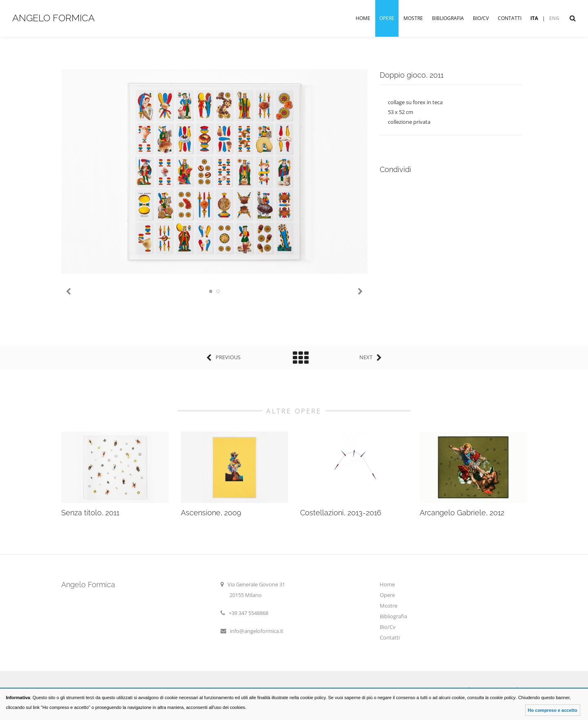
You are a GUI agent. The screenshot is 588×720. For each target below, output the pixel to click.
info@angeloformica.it (257, 631)
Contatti (510, 18)
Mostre (413, 18)
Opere (387, 18)
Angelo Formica (53, 18)
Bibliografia (448, 18)
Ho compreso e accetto (553, 710)
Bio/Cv (481, 18)
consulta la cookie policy (491, 698)
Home (363, 18)
